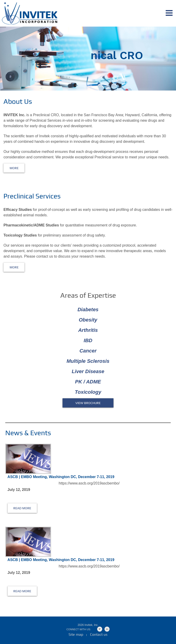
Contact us (99, 634)
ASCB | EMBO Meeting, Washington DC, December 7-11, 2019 (61, 477)
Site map (76, 634)
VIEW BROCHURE (88, 403)
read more (22, 508)
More (14, 168)
